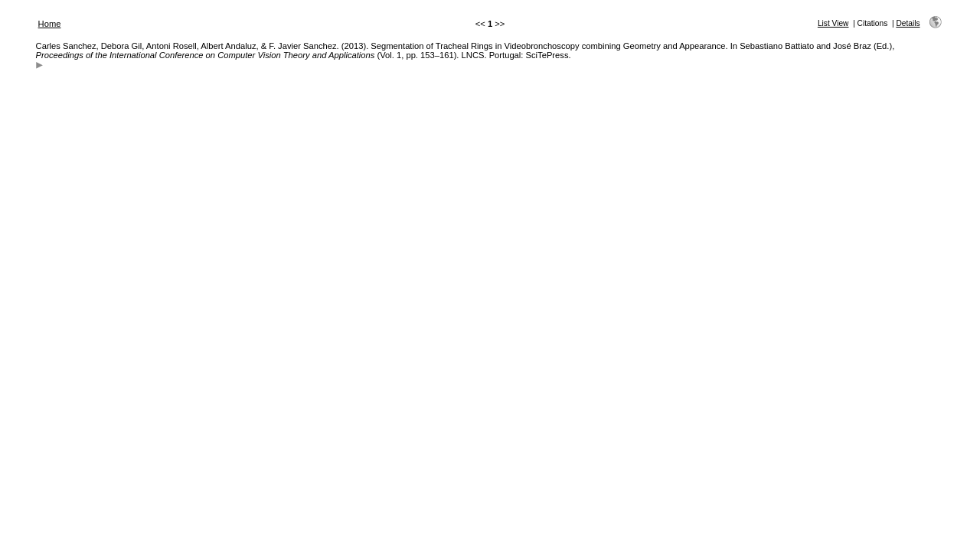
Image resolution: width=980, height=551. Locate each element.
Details (908, 23)
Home (50, 24)
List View (833, 23)
